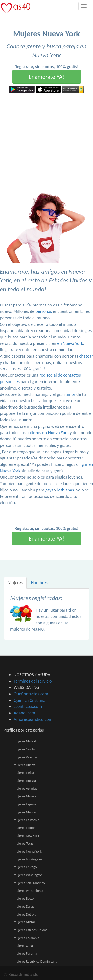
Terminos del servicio (33, 681)
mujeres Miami (24, 922)
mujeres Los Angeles (28, 859)
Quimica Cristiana (30, 700)
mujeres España (25, 804)
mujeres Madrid (25, 741)
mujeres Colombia (26, 938)
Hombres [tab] (39, 583)
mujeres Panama (25, 954)
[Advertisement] (46, 142)
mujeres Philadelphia (28, 891)
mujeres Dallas (24, 906)
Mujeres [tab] (15, 583)
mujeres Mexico (25, 812)
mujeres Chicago (25, 867)
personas (44, 311)
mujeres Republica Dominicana (35, 962)
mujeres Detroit (25, 914)
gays (49, 490)
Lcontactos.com (28, 706)
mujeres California (26, 820)
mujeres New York (26, 836)
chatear (86, 356)
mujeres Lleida (24, 773)
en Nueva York (70, 343)
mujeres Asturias (25, 788)
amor (71, 394)
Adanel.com (24, 713)
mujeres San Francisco (29, 883)
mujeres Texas (23, 843)
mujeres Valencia (26, 757)
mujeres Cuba (23, 946)
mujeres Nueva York (28, 851)
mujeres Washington (28, 875)
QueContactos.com (31, 694)
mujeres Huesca (25, 781)
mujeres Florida (25, 828)
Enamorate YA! (47, 77)
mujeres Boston (25, 899)
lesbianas (65, 490)
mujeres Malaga (25, 796)
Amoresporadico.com (33, 719)
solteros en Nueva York (48, 433)
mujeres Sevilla (24, 749)
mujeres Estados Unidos (31, 930)
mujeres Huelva (25, 765)
